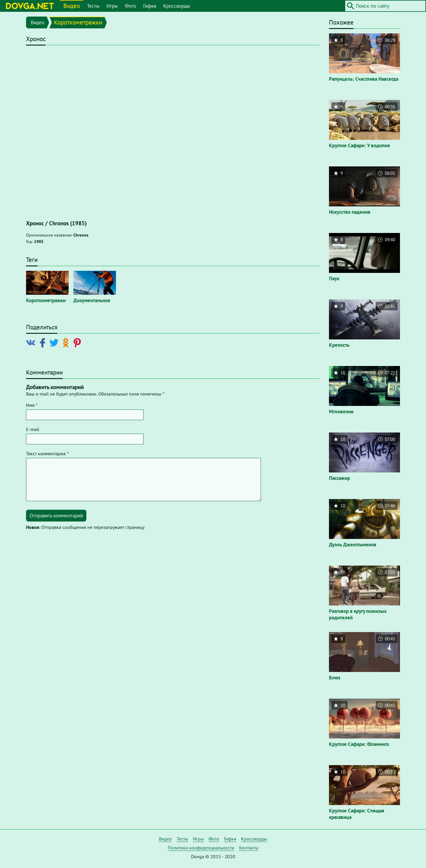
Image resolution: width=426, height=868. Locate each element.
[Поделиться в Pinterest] (78, 342)
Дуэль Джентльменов (353, 545)
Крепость (339, 345)
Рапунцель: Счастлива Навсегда (364, 79)
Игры (112, 6)
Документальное (92, 300)
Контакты (249, 848)
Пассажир (339, 478)
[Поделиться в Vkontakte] (32, 342)
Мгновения (341, 412)
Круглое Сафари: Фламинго (359, 744)
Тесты (93, 6)
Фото (130, 6)
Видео (72, 6)
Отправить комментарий (56, 516)
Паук (334, 278)
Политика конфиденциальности (201, 848)
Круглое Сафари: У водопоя (359, 145)
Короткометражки (78, 22)
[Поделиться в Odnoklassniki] (67, 342)
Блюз (335, 678)
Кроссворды (177, 6)
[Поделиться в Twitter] (55, 342)
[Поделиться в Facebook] (44, 342)
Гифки (150, 6)
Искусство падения (350, 212)
